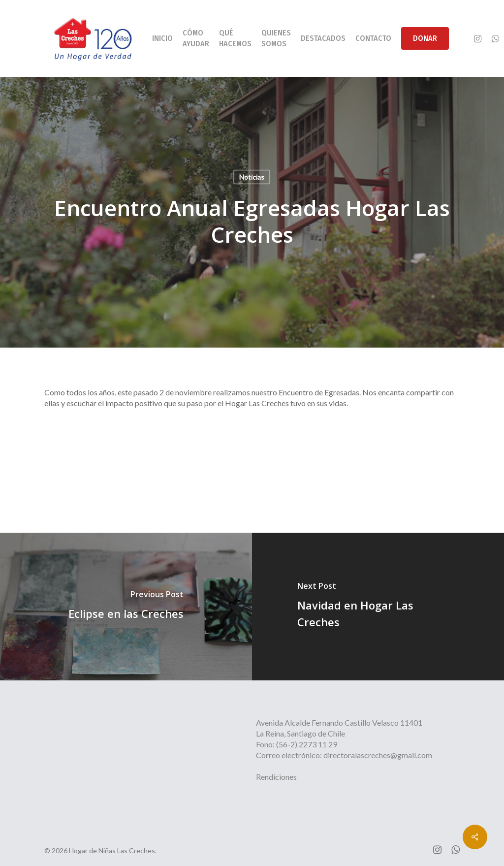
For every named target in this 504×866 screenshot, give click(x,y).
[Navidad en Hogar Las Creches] (378, 607)
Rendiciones (276, 777)
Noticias (252, 177)
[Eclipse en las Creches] (126, 607)
